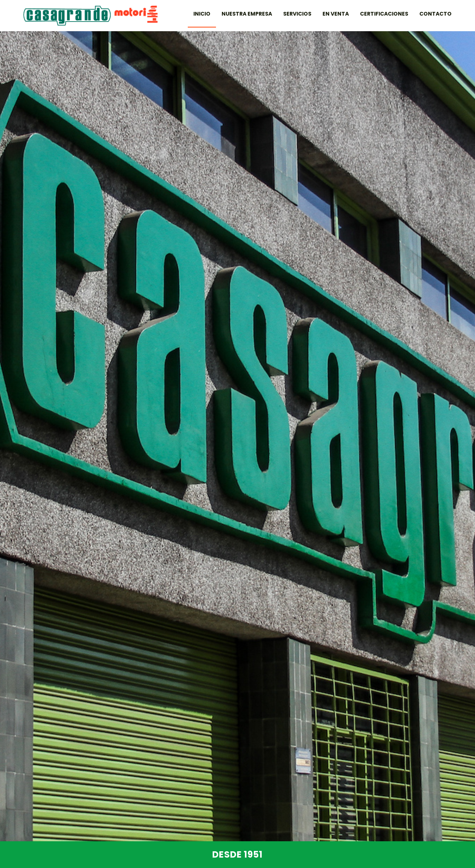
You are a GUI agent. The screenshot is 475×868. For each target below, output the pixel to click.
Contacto (435, 14)
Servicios (297, 14)
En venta (336, 14)
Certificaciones (384, 14)
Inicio (202, 14)
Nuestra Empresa (247, 14)
